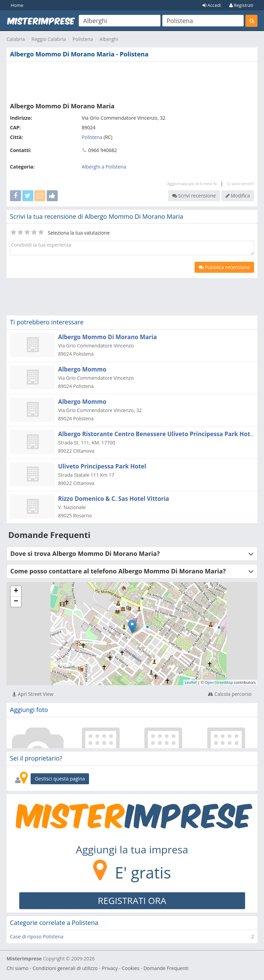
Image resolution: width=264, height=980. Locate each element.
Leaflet (191, 682)
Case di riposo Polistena (37, 936)
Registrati (241, 5)
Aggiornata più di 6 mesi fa (192, 184)
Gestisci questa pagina (60, 779)
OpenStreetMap (219, 682)
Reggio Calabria (49, 39)
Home (17, 5)
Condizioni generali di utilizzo (65, 968)
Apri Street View (33, 694)
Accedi (212, 5)
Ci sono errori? (240, 184)
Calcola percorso (230, 694)
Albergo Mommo (82, 369)
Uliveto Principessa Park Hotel (102, 466)
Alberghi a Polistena (104, 167)
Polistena (83, 39)
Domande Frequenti (166, 968)
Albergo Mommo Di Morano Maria (107, 337)
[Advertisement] (132, 80)
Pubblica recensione (224, 267)
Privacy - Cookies (120, 968)
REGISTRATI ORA (132, 901)
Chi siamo (18, 968)
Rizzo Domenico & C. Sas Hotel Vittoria (114, 499)
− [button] (16, 602)
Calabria (16, 39)
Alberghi (109, 39)
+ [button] (16, 591)
